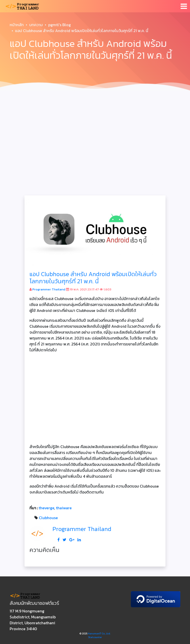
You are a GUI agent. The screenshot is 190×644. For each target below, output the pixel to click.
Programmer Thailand (49, 289)
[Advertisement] (95, 130)
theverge (46, 508)
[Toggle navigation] (184, 6)
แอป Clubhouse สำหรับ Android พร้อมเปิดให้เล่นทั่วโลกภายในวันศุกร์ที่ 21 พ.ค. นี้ (93, 278)
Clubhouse (48, 518)
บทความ (36, 25)
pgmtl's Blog (59, 25)
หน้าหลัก (17, 25)
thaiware (64, 508)
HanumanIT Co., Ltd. (99, 634)
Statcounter (95, 637)
